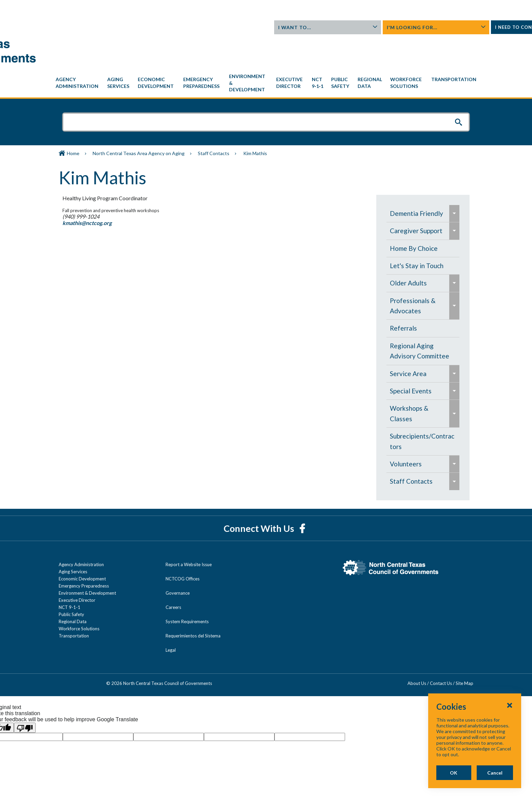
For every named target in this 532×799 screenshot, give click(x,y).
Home (73, 122)
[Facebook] (302, 497)
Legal (171, 619)
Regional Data (73, 591)
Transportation (74, 605)
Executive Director (77, 569)
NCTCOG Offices (183, 548)
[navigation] (266, 52)
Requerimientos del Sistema (193, 605)
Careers (173, 576)
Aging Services (73, 541)
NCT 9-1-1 (70, 576)
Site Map (464, 652)
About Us (429, 7)
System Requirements (187, 591)
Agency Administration (81, 534)
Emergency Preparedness (84, 555)
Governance (178, 562)
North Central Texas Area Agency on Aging (139, 122)
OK (420, 773)
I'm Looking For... (374, 27)
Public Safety (71, 583)
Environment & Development (87, 562)
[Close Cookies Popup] (510, 722)
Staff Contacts (214, 122)
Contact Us (455, 7)
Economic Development (82, 548)
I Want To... (307, 27)
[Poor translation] (25, 697)
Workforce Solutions (79, 598)
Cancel (484, 773)
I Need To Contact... (441, 29)
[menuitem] (78, 52)
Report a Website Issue (189, 534)
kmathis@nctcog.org (84, 192)
